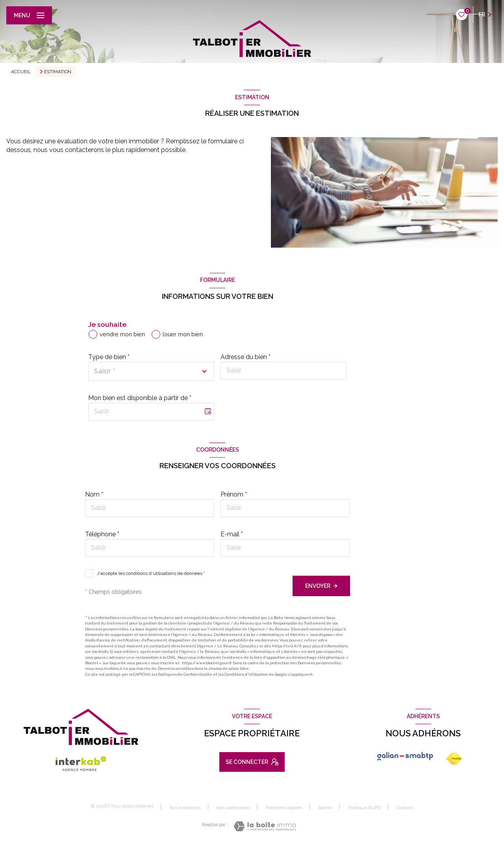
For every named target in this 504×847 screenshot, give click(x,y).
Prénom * (234, 494)
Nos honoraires (185, 808)
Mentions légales (284, 808)
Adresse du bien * (246, 357)
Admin (325, 808)
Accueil (21, 72)
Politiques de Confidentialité (185, 674)
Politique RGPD (364, 808)
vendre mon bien (122, 334)
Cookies (405, 808)
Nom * (94, 494)
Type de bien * (109, 357)
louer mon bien (183, 334)
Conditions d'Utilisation (246, 674)
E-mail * (232, 534)
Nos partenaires (233, 808)
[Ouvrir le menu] (29, 15)
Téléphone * (102, 534)
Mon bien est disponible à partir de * (140, 398)
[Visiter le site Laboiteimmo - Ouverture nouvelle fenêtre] (265, 826)
